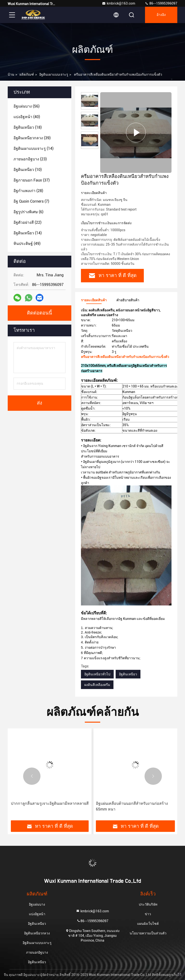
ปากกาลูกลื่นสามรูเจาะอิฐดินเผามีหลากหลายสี (50, 803)
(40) (27, 117)
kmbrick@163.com (119, 3)
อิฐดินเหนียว (128, 674)
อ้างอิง (161, 15)
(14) (33, 148)
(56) (26, 106)
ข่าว (148, 914)
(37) (32, 180)
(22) (27, 222)
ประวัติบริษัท (148, 904)
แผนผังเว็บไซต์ (148, 924)
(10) (28, 170)
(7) (31, 201)
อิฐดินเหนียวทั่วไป (97, 674)
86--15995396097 (161, 3)
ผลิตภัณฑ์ (27, 74)
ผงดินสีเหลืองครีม (97, 685)
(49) (27, 244)
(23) (30, 159)
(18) (28, 127)
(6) (28, 212)
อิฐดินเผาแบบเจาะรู (54, 74)
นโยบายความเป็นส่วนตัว (148, 933)
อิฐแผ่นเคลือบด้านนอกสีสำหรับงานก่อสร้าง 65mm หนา (132, 806)
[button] (32, 776)
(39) (32, 138)
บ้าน (11, 74)
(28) (28, 191)
